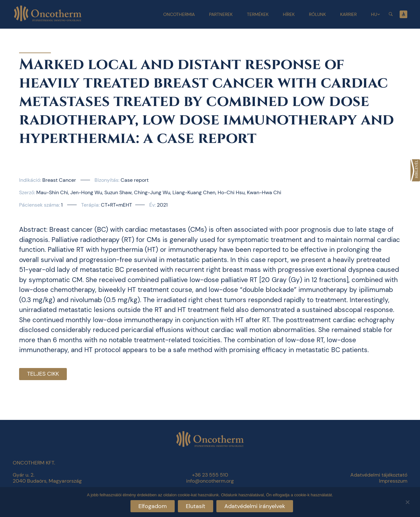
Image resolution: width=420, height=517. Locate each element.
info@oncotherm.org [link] (210, 481)
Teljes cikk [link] (43, 374)
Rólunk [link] (317, 14)
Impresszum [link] (393, 481)
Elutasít (196, 506)
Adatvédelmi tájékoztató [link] (379, 475)
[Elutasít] (407, 501)
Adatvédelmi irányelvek (255, 506)
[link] (415, 170)
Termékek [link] (258, 14)
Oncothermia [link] (179, 14)
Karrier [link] (348, 14)
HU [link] (374, 14)
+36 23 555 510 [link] (210, 475)
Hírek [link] (289, 14)
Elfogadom (153, 506)
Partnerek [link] (221, 14)
